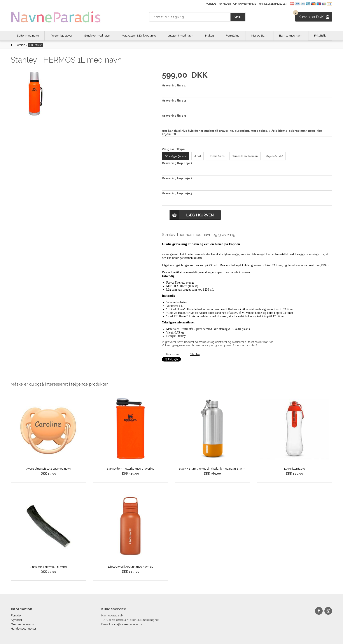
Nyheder (225, 4)
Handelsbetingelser (273, 4)
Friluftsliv (320, 36)
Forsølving (233, 36)
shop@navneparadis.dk (127, 624)
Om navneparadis (245, 4)
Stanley (195, 354)
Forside (211, 4)
